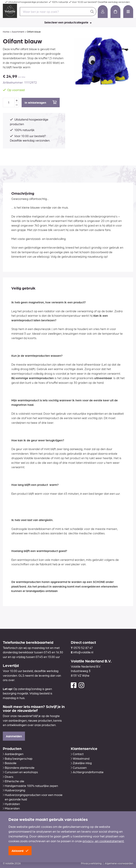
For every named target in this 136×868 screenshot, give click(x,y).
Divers (8, 777)
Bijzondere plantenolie (19, 768)
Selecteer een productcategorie (68, 22)
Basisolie (10, 763)
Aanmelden (14, 736)
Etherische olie (14, 781)
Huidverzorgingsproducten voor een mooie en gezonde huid (33, 797)
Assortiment (18, 32)
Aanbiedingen (13, 754)
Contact (77, 754)
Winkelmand (80, 758)
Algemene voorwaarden (119, 863)
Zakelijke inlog (81, 763)
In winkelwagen (41, 102)
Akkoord (20, 851)
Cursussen (79, 768)
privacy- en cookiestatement (103, 841)
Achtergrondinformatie (87, 772)
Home (6, 32)
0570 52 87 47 (83, 648)
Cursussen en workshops (20, 772)
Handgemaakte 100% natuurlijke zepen (30, 786)
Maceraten (11, 808)
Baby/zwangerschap (18, 758)
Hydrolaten (11, 804)
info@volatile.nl (83, 652)
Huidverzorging (14, 790)
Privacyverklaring (91, 863)
